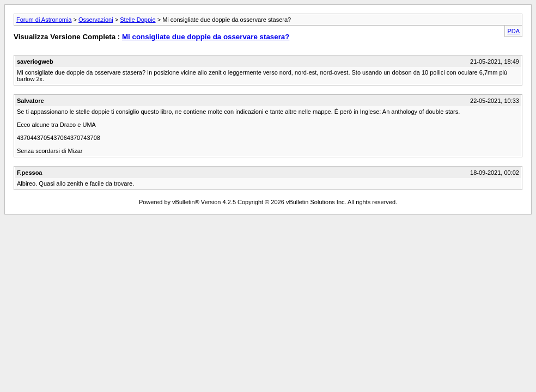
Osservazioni (96, 20)
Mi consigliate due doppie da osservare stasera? (206, 37)
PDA (513, 31)
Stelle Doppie (138, 20)
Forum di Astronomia (44, 20)
